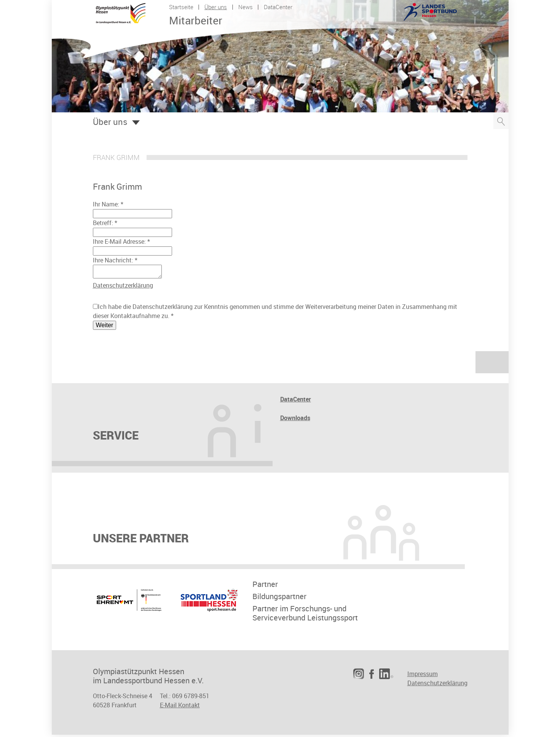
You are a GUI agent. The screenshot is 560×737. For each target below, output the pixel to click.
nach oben (492, 365)
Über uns (216, 7)
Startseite (181, 7)
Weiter (105, 327)
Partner (265, 587)
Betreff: (105, 223)
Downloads (295, 420)
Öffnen (136, 123)
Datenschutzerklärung (123, 288)
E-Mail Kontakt (180, 707)
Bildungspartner (279, 599)
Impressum (423, 676)
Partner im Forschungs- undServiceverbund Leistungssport (305, 615)
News (246, 7)
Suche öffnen (501, 121)
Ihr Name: (108, 204)
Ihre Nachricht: (115, 260)
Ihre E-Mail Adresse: (121, 241)
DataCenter (278, 7)
